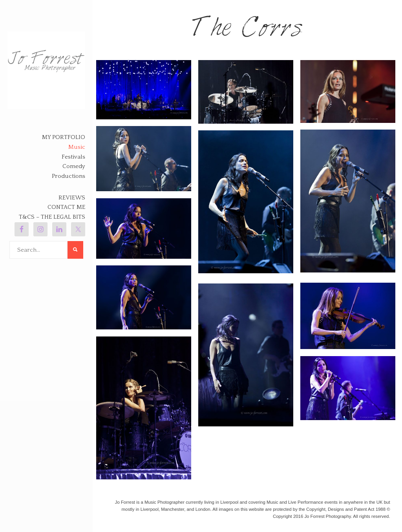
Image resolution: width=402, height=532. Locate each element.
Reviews (72, 198)
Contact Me (66, 207)
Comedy (74, 166)
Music (77, 147)
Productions (69, 176)
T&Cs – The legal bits (52, 217)
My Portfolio (64, 137)
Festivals (73, 157)
